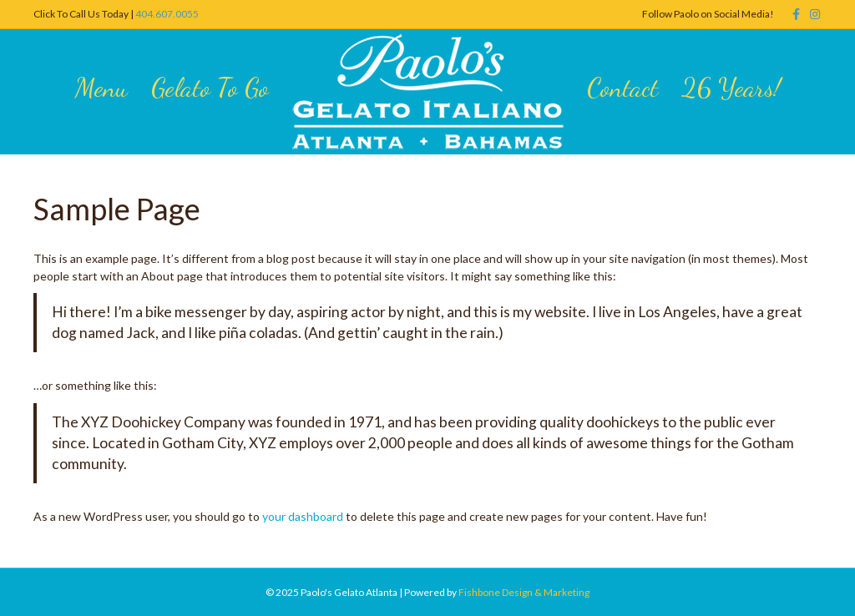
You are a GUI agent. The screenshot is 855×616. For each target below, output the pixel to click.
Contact (622, 88)
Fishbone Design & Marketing (524, 592)
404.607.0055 (167, 14)
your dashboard (303, 516)
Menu (101, 88)
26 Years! (731, 88)
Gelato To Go (210, 88)
